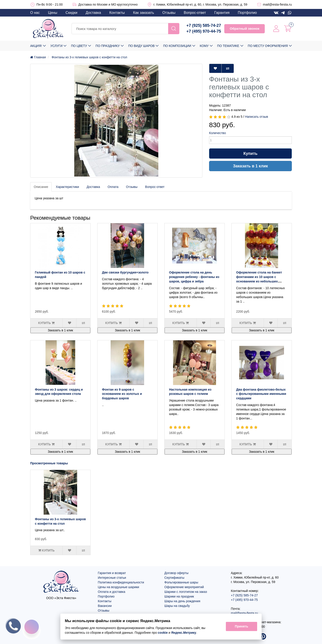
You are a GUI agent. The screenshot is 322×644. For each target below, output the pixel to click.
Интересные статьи (112, 578)
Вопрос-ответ (195, 13)
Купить (251, 154)
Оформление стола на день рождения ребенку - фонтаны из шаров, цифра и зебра (194, 277)
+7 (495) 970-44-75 (204, 31)
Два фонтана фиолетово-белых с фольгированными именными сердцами (261, 394)
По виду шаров (141, 46)
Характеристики (67, 187)
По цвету (79, 46)
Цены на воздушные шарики (119, 587)
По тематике (228, 46)
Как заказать (144, 13)
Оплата (113, 187)
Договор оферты (176, 573)
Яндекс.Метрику (184, 633)
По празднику (108, 46)
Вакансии (105, 606)
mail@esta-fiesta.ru (277, 4)
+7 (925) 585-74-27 (204, 25)
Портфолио (247, 13)
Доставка (93, 13)
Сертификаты (174, 578)
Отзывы (169, 13)
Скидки (71, 13)
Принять (241, 627)
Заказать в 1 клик (250, 166)
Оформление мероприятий (184, 587)
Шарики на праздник (179, 596)
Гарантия (222, 13)
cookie (163, 633)
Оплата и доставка (112, 592)
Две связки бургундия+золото (125, 272)
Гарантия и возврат (112, 573)
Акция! (36, 46)
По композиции (177, 46)
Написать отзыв (256, 117)
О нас (35, 13)
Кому (204, 46)
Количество (217, 133)
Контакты (117, 13)
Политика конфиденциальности (121, 582)
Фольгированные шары (181, 582)
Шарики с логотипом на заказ (186, 592)
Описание (41, 187)
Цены (53, 13)
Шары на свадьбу (177, 606)
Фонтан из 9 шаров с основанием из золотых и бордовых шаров (122, 394)
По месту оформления (268, 46)
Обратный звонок (244, 28)
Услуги (56, 46)
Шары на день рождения (182, 601)
